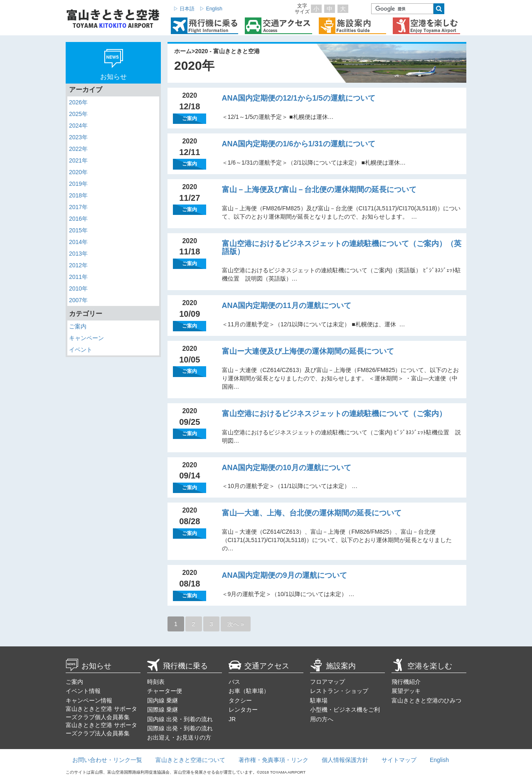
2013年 (78, 254)
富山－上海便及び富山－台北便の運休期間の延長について (319, 190)
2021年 (78, 160)
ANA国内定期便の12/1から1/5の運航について (299, 98)
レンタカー (243, 710)
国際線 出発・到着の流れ (180, 728)
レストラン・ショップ (339, 691)
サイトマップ (399, 760)
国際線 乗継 (163, 710)
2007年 (78, 300)
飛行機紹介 (406, 682)
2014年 (78, 242)
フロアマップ (328, 682)
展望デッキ (406, 691)
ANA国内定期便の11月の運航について (287, 306)
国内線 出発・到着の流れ (180, 719)
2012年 (78, 265)
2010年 (78, 288)
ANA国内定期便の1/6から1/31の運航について (299, 144)
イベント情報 (83, 691)
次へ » (236, 624)
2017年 (78, 207)
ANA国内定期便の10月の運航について (287, 468)
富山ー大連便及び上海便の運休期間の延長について (308, 351)
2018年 (78, 195)
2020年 (78, 172)
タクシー (240, 700)
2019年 (78, 184)
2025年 (78, 114)
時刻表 (156, 682)
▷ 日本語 (184, 9)
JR (232, 719)
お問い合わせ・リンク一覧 (107, 760)
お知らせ (89, 666)
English (439, 760)
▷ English (211, 9)
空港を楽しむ (422, 666)
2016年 (78, 219)
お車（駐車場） (249, 691)
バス (234, 682)
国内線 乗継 (163, 700)
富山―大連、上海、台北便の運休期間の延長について (312, 513)
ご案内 (78, 326)
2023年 (78, 137)
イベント (81, 350)
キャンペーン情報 (89, 700)
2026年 (78, 102)
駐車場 (319, 700)
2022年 (78, 149)
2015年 (78, 230)
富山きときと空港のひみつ (426, 700)
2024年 (78, 126)
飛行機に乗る (177, 666)
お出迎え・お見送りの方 (179, 737)
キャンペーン (86, 338)
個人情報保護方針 (345, 760)
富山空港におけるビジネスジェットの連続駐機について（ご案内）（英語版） (342, 248)
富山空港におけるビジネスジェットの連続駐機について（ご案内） (334, 414)
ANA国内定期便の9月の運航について (284, 575)
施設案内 (333, 666)
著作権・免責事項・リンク (273, 760)
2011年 (78, 277)
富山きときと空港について (190, 760)
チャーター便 (165, 691)
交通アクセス (259, 666)
